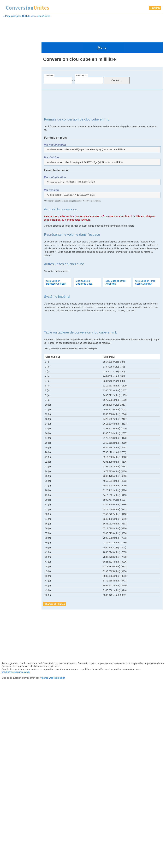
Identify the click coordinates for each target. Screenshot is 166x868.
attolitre (9, 90)
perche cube (13, 369)
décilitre (10, 199)
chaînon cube (13, 130)
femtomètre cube (15, 231)
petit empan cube (15, 381)
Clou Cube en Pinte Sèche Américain (145, 268)
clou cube (49, 62)
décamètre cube (15, 195)
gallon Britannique (15, 239)
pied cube (11, 397)
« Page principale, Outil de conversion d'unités (27, 16)
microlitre (11, 320)
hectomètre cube (15, 284)
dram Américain (14, 215)
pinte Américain (14, 401)
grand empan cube (16, 276)
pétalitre (10, 373)
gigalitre (10, 247)
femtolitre (11, 227)
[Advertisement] (83, 28)
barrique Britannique (16, 98)
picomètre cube (14, 393)
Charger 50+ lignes (55, 590)
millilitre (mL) (82, 62)
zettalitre (11, 482)
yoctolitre (11, 458)
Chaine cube (12, 126)
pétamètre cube (14, 377)
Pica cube (11, 385)
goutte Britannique (16, 264)
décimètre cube (14, 203)
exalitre (10, 219)
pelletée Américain (16, 361)
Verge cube (12, 454)
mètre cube (12, 316)
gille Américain (14, 256)
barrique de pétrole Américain (21, 106)
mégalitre (11, 308)
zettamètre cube (15, 486)
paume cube (13, 357)
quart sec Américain (17, 430)
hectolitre (11, 280)
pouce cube (12, 418)
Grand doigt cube (15, 272)
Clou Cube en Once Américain (116, 268)
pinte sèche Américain (18, 409)
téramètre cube (14, 450)
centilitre (10, 118)
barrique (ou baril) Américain (20, 102)
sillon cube (12, 434)
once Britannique (15, 353)
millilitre (10, 333)
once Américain (14, 349)
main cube (12, 304)
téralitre (10, 446)
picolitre (10, 389)
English (155, 8)
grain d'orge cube (16, 268)
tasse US (11, 438)
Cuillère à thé (13, 187)
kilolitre (10, 288)
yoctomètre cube (15, 462)
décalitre (11, 191)
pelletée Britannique (16, 365)
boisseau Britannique (16, 114)
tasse (9, 442)
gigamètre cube (15, 252)
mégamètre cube (15, 312)
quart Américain (14, 422)
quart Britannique (15, 426)
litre (8, 300)
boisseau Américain (15, 110)
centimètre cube (14, 122)
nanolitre (11, 341)
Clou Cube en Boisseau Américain (56, 268)
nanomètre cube (15, 345)
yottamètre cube (15, 470)
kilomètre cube (14, 292)
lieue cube (12, 296)
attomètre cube (13, 94)
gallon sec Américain (17, 243)
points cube (12, 414)
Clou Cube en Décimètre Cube (84, 268)
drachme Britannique (17, 211)
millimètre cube (14, 337)
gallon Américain (15, 235)
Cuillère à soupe (15, 183)
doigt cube (12, 207)
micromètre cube (15, 324)
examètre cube (14, 223)
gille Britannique (15, 260)
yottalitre (11, 466)
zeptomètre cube (15, 478)
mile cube (11, 328)
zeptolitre (11, 474)
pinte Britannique (15, 405)
